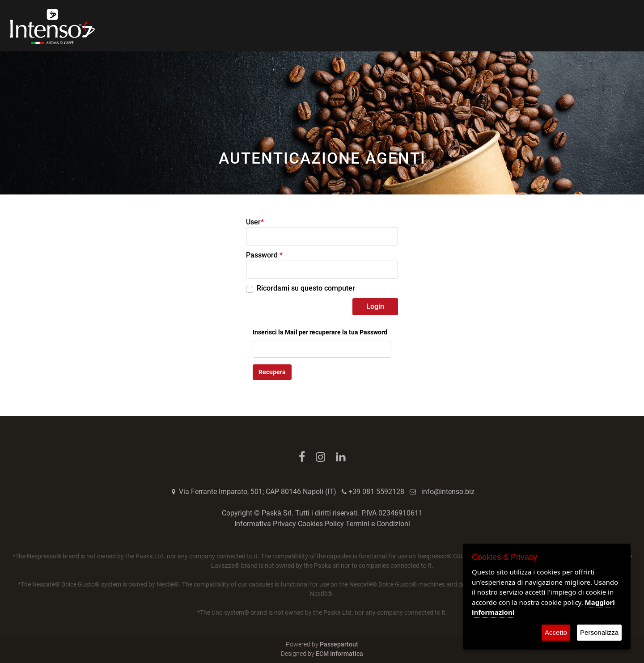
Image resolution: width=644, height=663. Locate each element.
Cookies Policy (321, 524)
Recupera (272, 372)
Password (264, 255)
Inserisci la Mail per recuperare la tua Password (320, 332)
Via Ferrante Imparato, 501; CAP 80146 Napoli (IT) (258, 492)
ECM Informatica (339, 654)
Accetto (556, 632)
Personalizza (599, 632)
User (255, 222)
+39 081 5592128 (376, 492)
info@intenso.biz (448, 492)
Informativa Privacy (265, 524)
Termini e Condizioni (378, 524)
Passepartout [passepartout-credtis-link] (339, 644)
